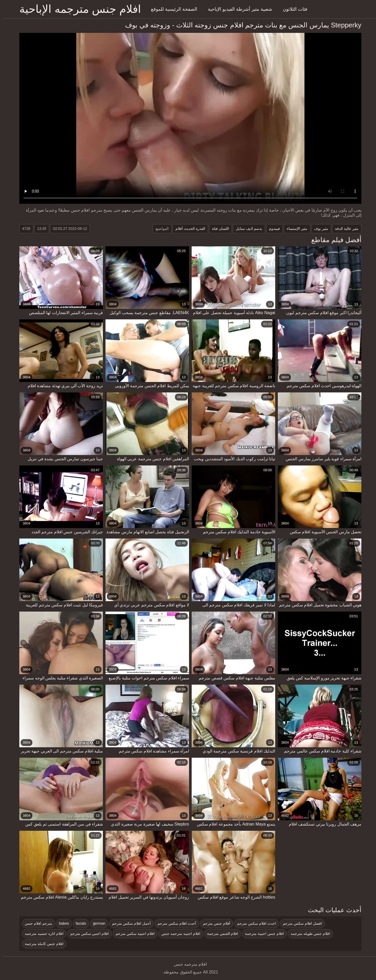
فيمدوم (272, 229)
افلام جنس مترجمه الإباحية (78, 9)
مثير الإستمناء (295, 229)
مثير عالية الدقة (344, 229)
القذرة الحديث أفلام (188, 229)
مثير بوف (319, 229)
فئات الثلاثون (293, 9)
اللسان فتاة (218, 229)
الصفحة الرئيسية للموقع (172, 9)
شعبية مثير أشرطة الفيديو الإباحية (238, 9)
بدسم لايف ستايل (247, 229)
